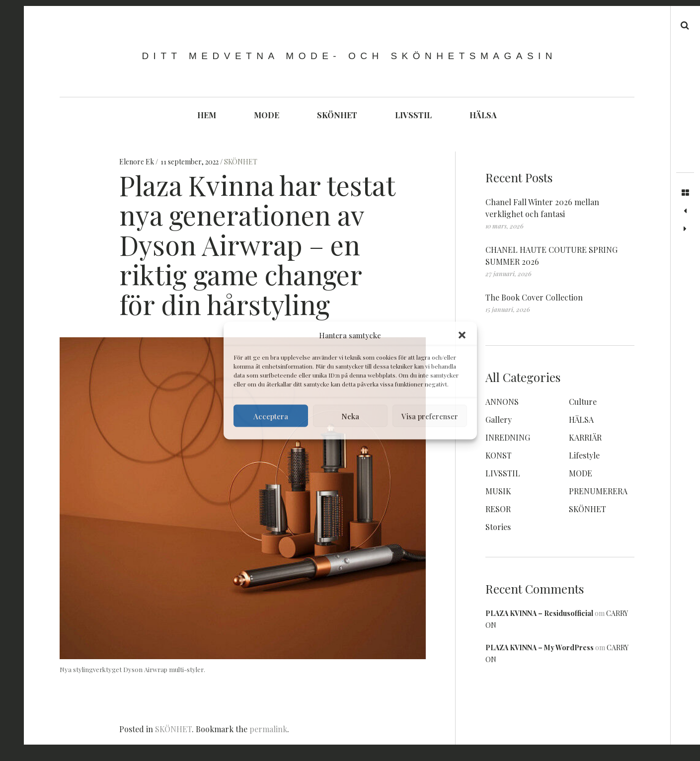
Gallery (499, 419)
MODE (267, 115)
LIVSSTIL (413, 115)
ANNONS (502, 402)
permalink (268, 729)
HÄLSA (483, 115)
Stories (498, 527)
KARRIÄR (585, 437)
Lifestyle (584, 455)
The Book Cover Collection (534, 297)
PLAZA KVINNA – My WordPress (540, 647)
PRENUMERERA (598, 491)
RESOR (498, 509)
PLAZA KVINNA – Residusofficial (539, 613)
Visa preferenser (430, 416)
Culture (583, 402)
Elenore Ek (137, 162)
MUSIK (498, 491)
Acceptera (271, 416)
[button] (462, 335)
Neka (350, 416)
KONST (499, 455)
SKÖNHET (337, 115)
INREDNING (508, 437)
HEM (207, 115)
